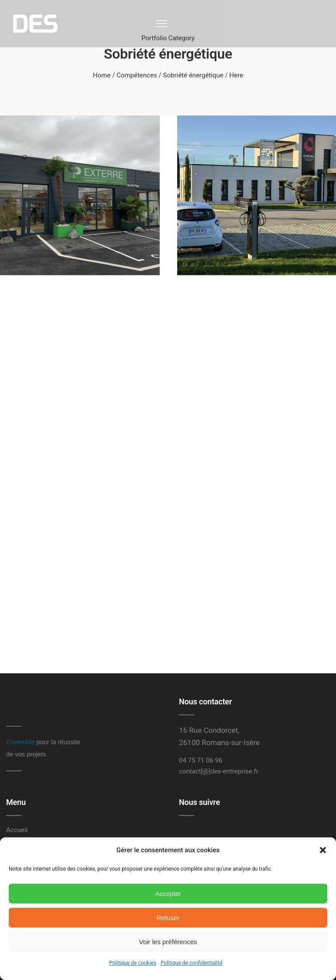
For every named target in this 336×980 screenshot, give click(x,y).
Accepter (168, 894)
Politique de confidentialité (192, 963)
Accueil (17, 830)
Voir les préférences (168, 942)
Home (101, 75)
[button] (323, 850)
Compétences (137, 75)
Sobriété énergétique (193, 75)
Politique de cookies (133, 963)
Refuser (168, 918)
